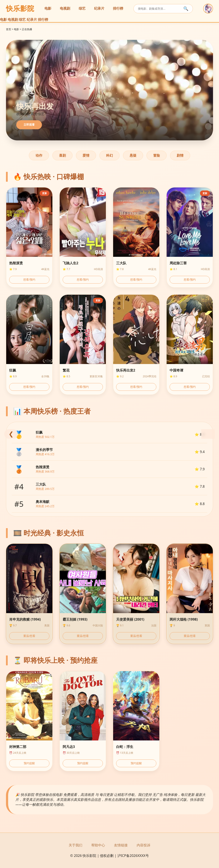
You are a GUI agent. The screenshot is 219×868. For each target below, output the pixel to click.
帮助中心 (98, 845)
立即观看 (29, 125)
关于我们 (75, 845)
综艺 (82, 8)
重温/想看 (29, 636)
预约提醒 (29, 763)
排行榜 (118, 8)
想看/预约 (29, 280)
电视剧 (65, 8)
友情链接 (121, 845)
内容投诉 (144, 845)
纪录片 (99, 8)
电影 (48, 8)
